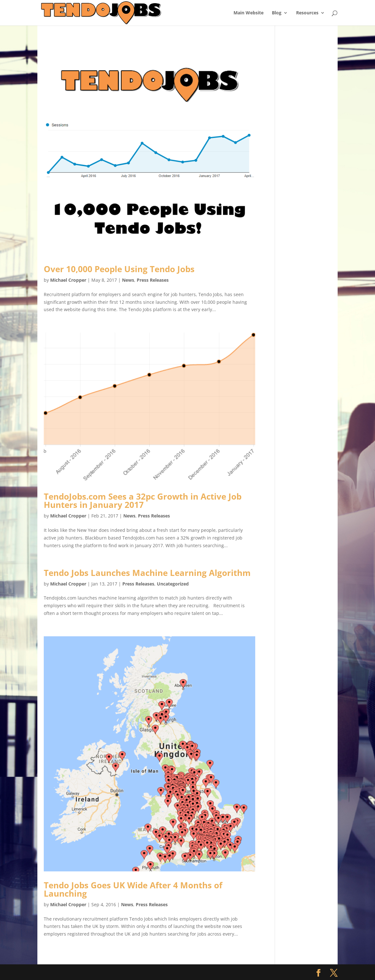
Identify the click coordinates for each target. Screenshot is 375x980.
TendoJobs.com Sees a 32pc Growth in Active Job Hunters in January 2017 (143, 501)
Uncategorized (173, 584)
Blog (277, 13)
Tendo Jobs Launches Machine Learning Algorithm (147, 573)
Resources (307, 13)
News (128, 280)
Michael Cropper (68, 280)
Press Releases (153, 280)
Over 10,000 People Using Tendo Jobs (119, 269)
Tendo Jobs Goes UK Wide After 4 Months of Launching (133, 889)
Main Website (249, 13)
